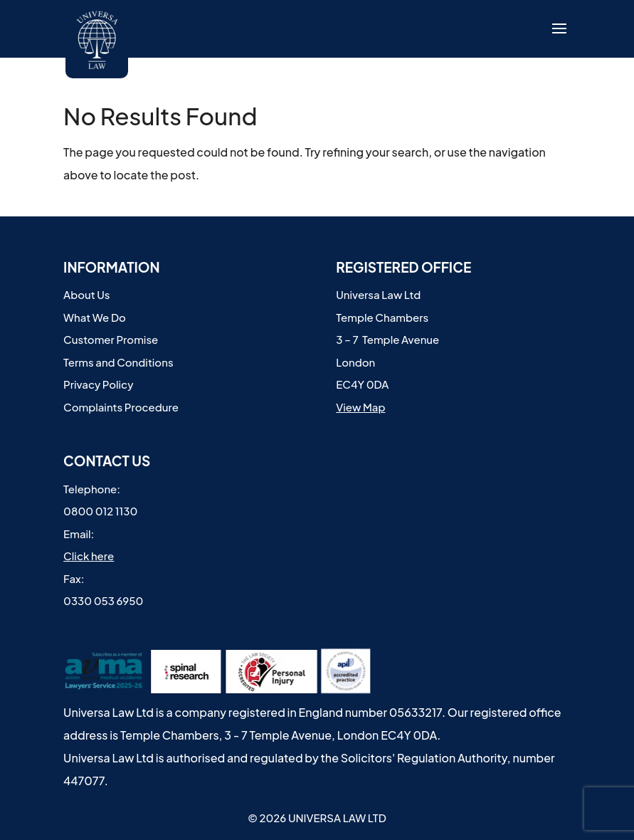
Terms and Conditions (118, 362)
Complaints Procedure (121, 407)
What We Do (95, 317)
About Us (86, 294)
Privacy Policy (98, 384)
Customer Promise (111, 339)
